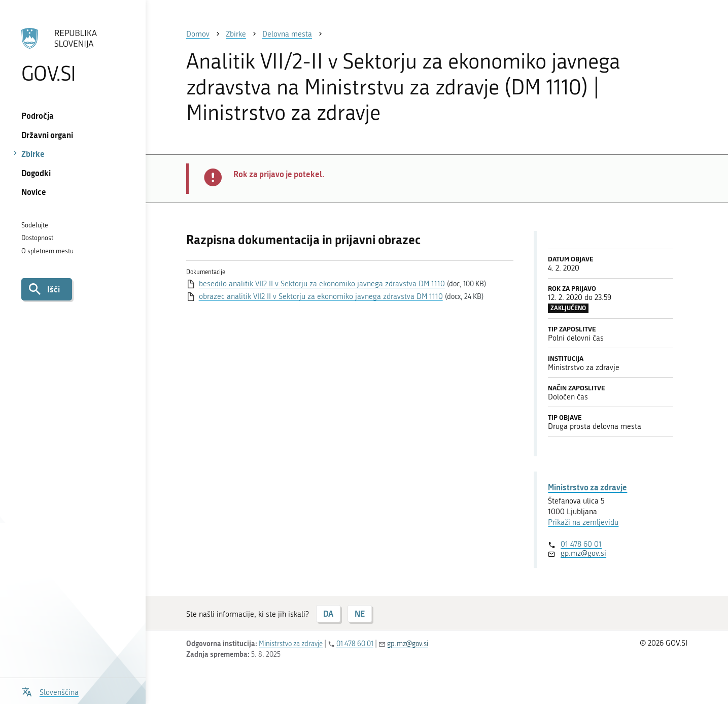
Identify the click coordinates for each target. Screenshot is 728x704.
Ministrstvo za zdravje (587, 487)
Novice (34, 192)
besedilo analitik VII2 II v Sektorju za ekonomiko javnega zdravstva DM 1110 (322, 284)
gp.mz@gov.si (583, 553)
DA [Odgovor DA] (328, 613)
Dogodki (36, 173)
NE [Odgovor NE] (360, 613)
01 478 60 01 (581, 544)
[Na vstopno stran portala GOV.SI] (73, 55)
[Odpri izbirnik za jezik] (50, 691)
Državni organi (47, 135)
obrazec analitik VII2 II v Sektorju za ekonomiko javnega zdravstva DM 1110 (321, 296)
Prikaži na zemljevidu (583, 522)
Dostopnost (37, 238)
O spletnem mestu (47, 251)
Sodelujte (35, 225)
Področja (38, 115)
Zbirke (33, 154)
